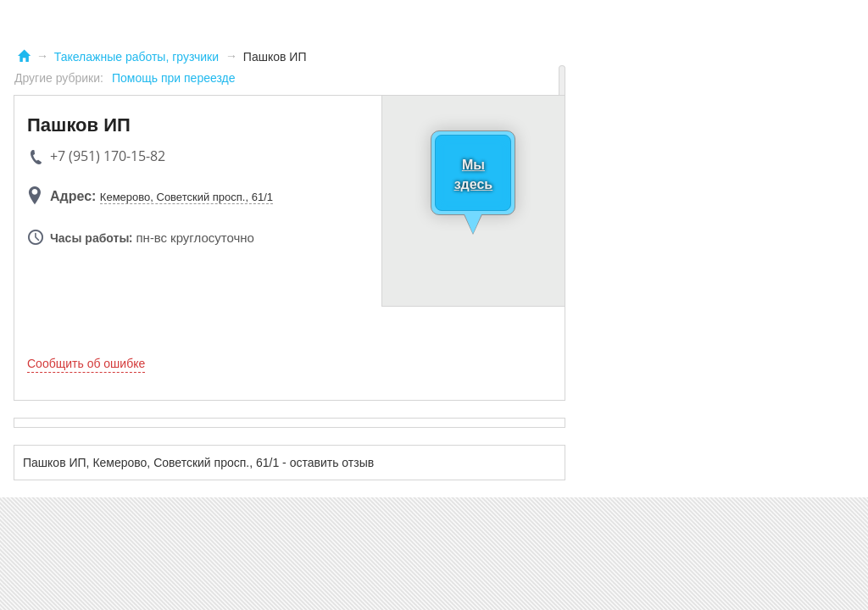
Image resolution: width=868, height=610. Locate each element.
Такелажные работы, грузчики (136, 57)
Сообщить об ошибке (86, 363)
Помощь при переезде (174, 78)
